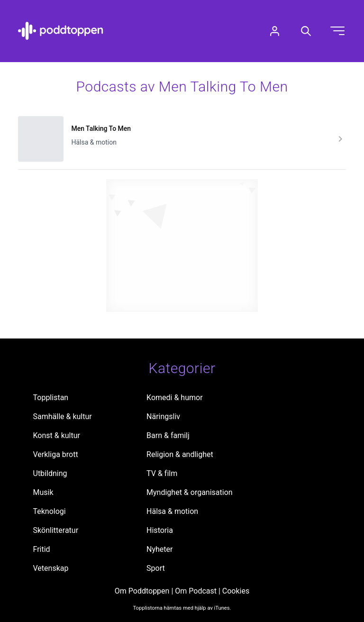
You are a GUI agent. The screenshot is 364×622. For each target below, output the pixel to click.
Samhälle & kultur (63, 416)
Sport (156, 568)
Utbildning (50, 473)
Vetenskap (51, 568)
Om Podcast (196, 591)
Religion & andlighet (180, 454)
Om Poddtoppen (142, 591)
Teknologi (50, 511)
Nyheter (159, 549)
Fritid (42, 549)
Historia (160, 530)
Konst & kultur (57, 435)
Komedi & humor (174, 398)
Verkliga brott (56, 454)
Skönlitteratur (56, 530)
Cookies (236, 591)
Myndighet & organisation (190, 492)
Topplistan (51, 398)
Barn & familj (168, 435)
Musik (43, 492)
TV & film (162, 473)
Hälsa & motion (172, 511)
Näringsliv (163, 416)
